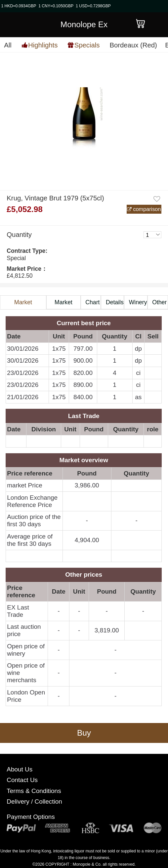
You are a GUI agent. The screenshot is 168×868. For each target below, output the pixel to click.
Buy (84, 733)
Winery (138, 302)
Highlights (43, 45)
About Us (20, 769)
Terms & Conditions (34, 791)
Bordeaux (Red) (133, 45)
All (8, 45)
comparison (146, 209)
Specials (87, 45)
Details (115, 302)
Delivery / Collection (34, 801)
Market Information (23, 304)
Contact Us (22, 780)
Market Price (63, 304)
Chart (92, 302)
